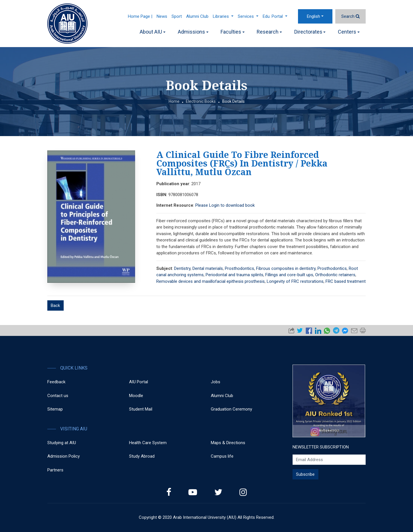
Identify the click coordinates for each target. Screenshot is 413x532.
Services (248, 16)
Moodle (136, 396)
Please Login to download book (225, 205)
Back (55, 305)
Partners (55, 470)
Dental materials (208, 268)
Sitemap (55, 409)
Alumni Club (197, 16)
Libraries (223, 16)
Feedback (56, 382)
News (162, 16)
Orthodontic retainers (335, 275)
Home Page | (140, 16)
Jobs (216, 382)
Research (269, 32)
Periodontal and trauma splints (234, 275)
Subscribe (305, 474)
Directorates (310, 32)
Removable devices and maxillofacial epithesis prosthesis (211, 281)
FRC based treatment (346, 281)
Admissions (193, 32)
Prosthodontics (239, 268)
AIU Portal (139, 382)
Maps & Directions (228, 443)
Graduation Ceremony (231, 409)
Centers (349, 32)
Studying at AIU (62, 443)
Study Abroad (142, 456)
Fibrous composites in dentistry (286, 268)
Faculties (233, 32)
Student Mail (141, 409)
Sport (177, 16)
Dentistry (182, 268)
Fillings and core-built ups (289, 275)
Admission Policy (64, 456)
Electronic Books (201, 101)
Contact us (58, 396)
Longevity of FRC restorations (295, 281)
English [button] (313, 16)
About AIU (153, 32)
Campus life (222, 456)
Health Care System (148, 443)
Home (174, 101)
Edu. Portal (275, 16)
